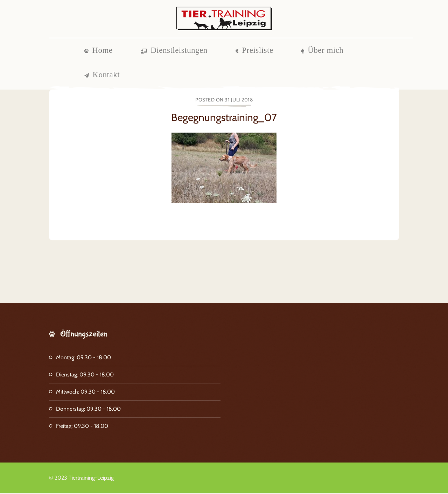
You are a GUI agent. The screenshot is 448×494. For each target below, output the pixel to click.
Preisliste (254, 51)
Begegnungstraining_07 (224, 118)
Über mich (323, 51)
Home (98, 51)
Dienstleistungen (174, 51)
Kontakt (102, 75)
